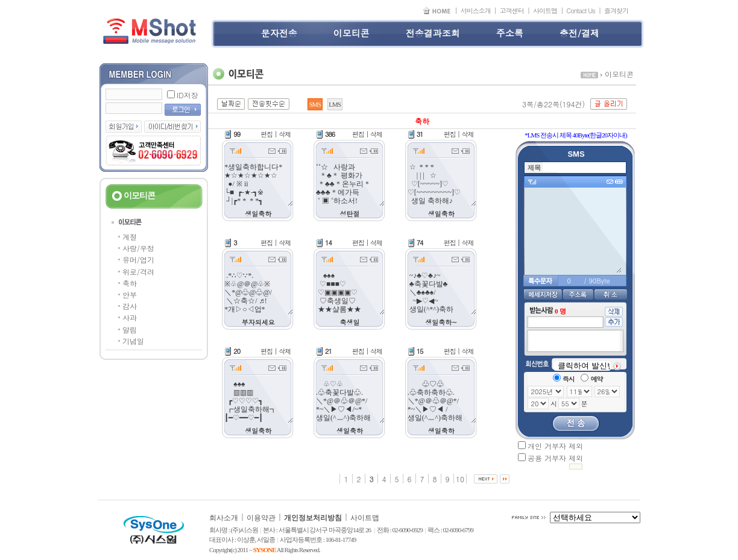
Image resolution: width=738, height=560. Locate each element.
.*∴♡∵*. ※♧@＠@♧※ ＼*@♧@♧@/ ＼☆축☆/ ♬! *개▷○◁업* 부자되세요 (258, 292)
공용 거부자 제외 (555, 458)
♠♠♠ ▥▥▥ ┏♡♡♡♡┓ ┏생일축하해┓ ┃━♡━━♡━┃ (258, 401)
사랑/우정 (138, 248)
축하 (130, 283)
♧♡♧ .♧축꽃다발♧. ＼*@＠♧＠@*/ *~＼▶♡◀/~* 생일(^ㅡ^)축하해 (350, 401)
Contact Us (581, 11)
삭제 (285, 134)
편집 (266, 134)
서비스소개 (476, 11)
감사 (130, 306)
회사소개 (224, 518)
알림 (130, 329)
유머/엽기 (138, 260)
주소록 (510, 33)
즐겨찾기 (616, 11)
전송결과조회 (433, 33)
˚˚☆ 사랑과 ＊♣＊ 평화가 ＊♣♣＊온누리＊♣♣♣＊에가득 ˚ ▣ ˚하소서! (350, 184)
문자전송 (279, 33)
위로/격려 (138, 272)
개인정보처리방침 (313, 518)
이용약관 (261, 518)
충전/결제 (579, 33)
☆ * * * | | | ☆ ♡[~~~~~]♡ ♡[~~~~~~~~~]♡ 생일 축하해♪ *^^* (441, 184)
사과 (130, 317)
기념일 (133, 341)
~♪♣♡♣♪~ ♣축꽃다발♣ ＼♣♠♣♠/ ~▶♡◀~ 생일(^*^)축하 (441, 292)
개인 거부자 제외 (555, 446)
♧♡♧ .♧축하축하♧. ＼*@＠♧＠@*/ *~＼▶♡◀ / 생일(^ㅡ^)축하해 (441, 401)
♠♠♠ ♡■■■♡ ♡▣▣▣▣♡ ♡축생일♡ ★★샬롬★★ (350, 292)
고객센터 (512, 11)
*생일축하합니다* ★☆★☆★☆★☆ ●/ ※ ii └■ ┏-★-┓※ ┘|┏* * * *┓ (258, 184)
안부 (130, 294)
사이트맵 (545, 11)
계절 (130, 237)
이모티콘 (352, 33)
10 (460, 479)
